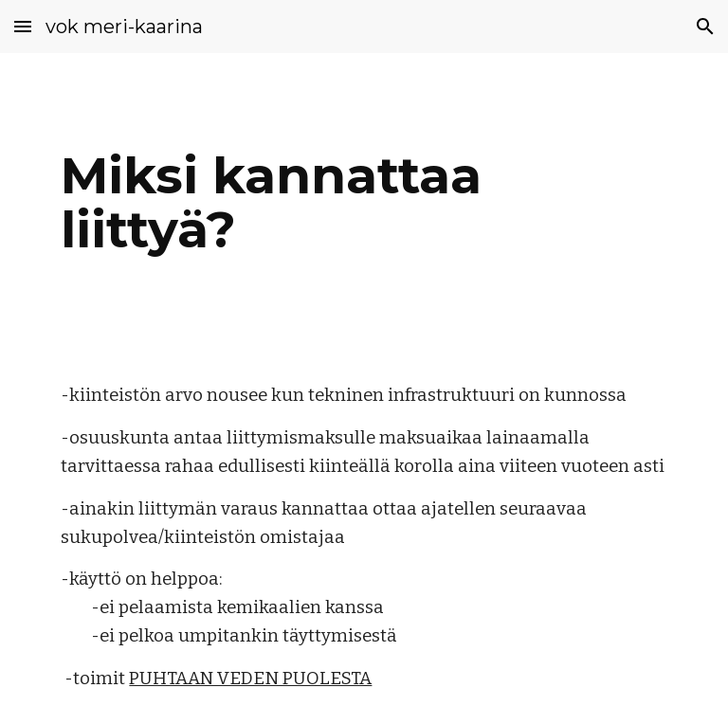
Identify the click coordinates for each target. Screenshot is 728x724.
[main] (364, 202)
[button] (23, 26)
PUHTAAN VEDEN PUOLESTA (250, 679)
